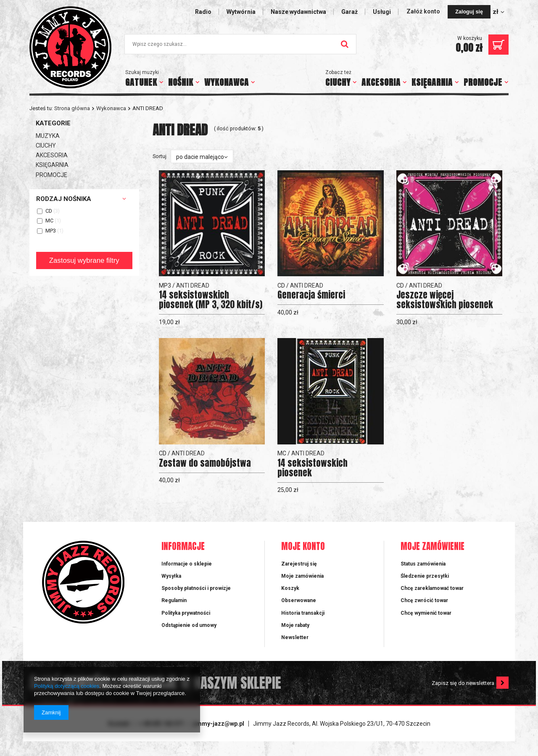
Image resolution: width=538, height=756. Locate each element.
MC (49, 221)
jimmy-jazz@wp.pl (219, 724)
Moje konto (303, 547)
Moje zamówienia (302, 576)
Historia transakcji (303, 613)
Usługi (382, 12)
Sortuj (160, 156)
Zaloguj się (469, 12)
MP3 (51, 231)
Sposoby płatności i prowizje (196, 588)
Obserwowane (299, 600)
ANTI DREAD (193, 285)
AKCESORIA (381, 82)
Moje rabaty (295, 625)
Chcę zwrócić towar (424, 600)
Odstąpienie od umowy (189, 625)
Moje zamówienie (433, 547)
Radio (203, 12)
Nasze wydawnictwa (298, 12)
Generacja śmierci (311, 295)
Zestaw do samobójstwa (205, 463)
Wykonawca (111, 108)
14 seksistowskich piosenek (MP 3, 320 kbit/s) (211, 300)
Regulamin (174, 600)
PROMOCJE (483, 82)
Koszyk (290, 588)
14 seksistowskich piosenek (313, 468)
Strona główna (72, 108)
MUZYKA (48, 136)
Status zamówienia (423, 564)
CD (49, 211)
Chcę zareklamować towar (432, 588)
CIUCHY (338, 82)
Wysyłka (171, 576)
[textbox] (240, 44)
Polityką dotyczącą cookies (67, 686)
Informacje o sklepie (187, 564)
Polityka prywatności (186, 613)
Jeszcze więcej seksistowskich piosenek (445, 300)
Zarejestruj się (299, 564)
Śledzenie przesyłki (425, 576)
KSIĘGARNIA (432, 82)
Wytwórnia (241, 12)
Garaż (349, 12)
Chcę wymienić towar (426, 613)
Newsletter (295, 637)
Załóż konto (424, 11)
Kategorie (53, 123)
